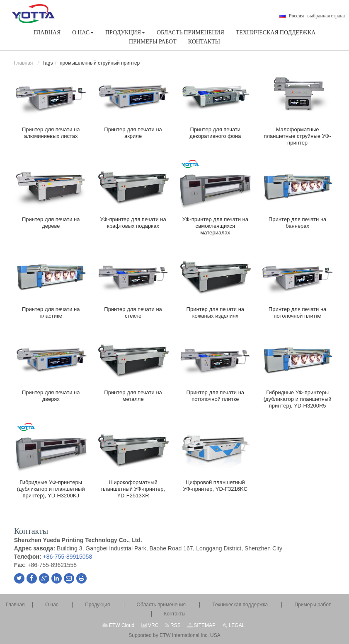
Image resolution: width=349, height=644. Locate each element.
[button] (83, 32)
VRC (150, 625)
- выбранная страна (317, 16)
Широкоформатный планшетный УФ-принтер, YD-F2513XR (133, 489)
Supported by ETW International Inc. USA (174, 635)
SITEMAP (201, 625)
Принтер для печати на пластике (51, 312)
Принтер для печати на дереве (51, 223)
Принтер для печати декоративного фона (215, 133)
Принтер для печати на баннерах (298, 223)
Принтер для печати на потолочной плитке (298, 312)
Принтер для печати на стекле (133, 312)
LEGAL (233, 625)
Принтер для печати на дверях (51, 396)
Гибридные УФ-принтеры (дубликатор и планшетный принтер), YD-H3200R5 (298, 399)
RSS (173, 625)
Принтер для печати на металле (133, 396)
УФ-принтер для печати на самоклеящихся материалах (215, 226)
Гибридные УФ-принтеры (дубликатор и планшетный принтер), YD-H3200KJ (51, 489)
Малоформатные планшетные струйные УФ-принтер (297, 136)
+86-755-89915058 (67, 557)
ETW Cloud (119, 625)
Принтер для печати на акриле (133, 133)
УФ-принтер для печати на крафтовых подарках (133, 223)
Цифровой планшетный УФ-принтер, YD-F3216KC (216, 486)
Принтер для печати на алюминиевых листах (51, 133)
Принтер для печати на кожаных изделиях (216, 312)
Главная (24, 63)
